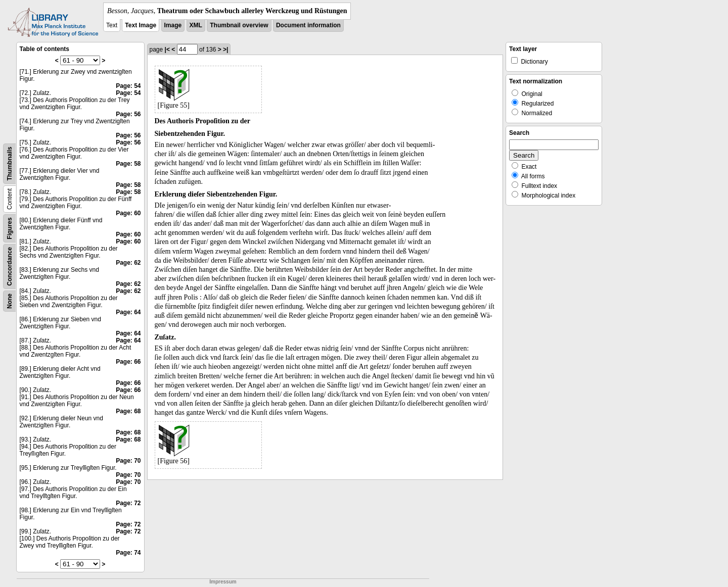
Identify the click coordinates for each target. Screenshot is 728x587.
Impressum (223, 582)
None (10, 301)
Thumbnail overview (239, 25)
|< (167, 50)
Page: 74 (128, 553)
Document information (308, 25)
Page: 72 (128, 503)
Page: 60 (128, 213)
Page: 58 (128, 164)
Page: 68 (128, 411)
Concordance (10, 266)
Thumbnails (10, 163)
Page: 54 (128, 86)
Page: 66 (128, 362)
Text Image (141, 25)
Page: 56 (128, 114)
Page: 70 (128, 461)
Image (173, 25)
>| (225, 50)
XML (196, 25)
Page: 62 (128, 263)
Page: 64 (128, 312)
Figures (10, 228)
